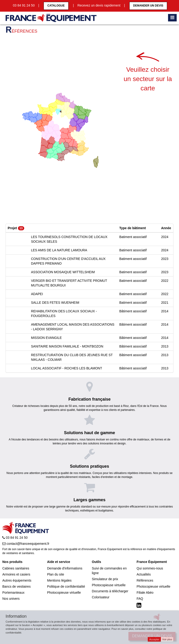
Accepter (154, 639)
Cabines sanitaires (16, 568)
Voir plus (167, 639)
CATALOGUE (56, 6)
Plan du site (56, 574)
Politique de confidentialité (66, 586)
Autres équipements (17, 580)
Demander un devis (148, 6)
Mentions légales (59, 580)
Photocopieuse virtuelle (64, 593)
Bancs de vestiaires (16, 586)
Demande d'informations (65, 568)
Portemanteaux (13, 593)
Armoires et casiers (16, 574)
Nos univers (11, 599)
